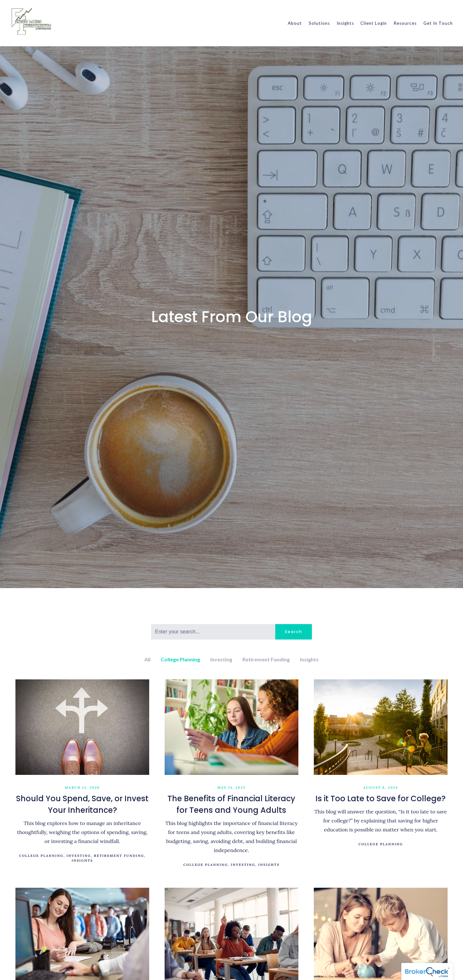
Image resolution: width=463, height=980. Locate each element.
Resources (405, 23)
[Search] (213, 632)
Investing (221, 659)
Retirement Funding (266, 659)
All (147, 659)
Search (294, 632)
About (295, 23)
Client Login (374, 23)
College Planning (180, 659)
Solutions (319, 23)
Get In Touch (438, 23)
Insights (345, 23)
